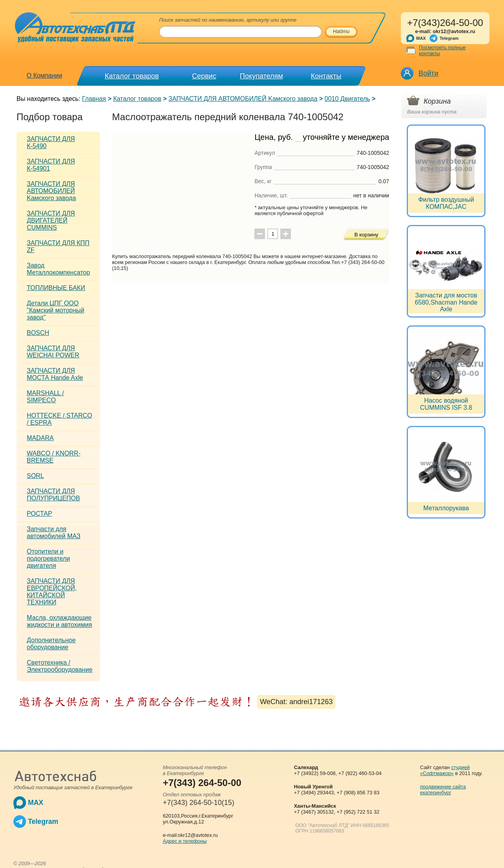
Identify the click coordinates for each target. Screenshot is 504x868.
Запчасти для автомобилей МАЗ (54, 533)
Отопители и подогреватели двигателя (48, 559)
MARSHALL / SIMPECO (45, 397)
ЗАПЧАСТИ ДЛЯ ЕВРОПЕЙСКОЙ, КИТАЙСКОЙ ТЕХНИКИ (52, 592)
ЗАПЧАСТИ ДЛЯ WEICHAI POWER (53, 352)
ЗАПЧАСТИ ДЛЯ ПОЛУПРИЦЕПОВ (53, 495)
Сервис (204, 76)
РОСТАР (39, 514)
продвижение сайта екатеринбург (443, 790)
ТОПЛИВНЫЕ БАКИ (56, 288)
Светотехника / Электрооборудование (60, 666)
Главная (94, 99)
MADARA (40, 438)
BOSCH (38, 333)
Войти (428, 73)
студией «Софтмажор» (445, 770)
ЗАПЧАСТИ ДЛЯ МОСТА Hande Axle (55, 374)
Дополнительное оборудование (51, 644)
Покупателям (261, 76)
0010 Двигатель (347, 99)
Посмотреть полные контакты (442, 50)
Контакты (326, 76)
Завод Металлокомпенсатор (58, 269)
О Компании (44, 75)
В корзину (366, 235)
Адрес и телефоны (185, 841)
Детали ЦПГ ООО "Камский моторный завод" (56, 310)
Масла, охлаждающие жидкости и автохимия (59, 621)
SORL (35, 476)
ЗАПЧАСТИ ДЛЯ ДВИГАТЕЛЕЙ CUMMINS (51, 220)
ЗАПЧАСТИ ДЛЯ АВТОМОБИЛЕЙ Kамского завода (243, 99)
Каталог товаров (132, 76)
